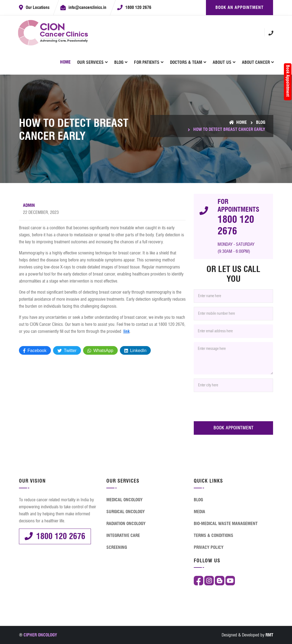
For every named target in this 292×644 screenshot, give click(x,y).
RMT (269, 635)
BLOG (119, 62)
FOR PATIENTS (147, 62)
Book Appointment (288, 81)
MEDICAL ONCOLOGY (124, 500)
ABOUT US (222, 62)
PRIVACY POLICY (209, 547)
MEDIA (199, 512)
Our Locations (38, 7)
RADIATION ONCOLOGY (126, 524)
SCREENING (117, 547)
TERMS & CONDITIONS (214, 535)
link (127, 331)
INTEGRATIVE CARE (123, 535)
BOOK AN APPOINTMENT (239, 7)
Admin (29, 205)
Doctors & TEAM (186, 62)
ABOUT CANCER (256, 62)
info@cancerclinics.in (87, 7)
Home (65, 62)
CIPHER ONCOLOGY (40, 635)
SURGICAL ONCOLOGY (126, 512)
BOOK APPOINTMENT (234, 428)
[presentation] (235, 407)
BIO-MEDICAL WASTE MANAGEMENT (226, 524)
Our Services (90, 62)
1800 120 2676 (138, 7)
